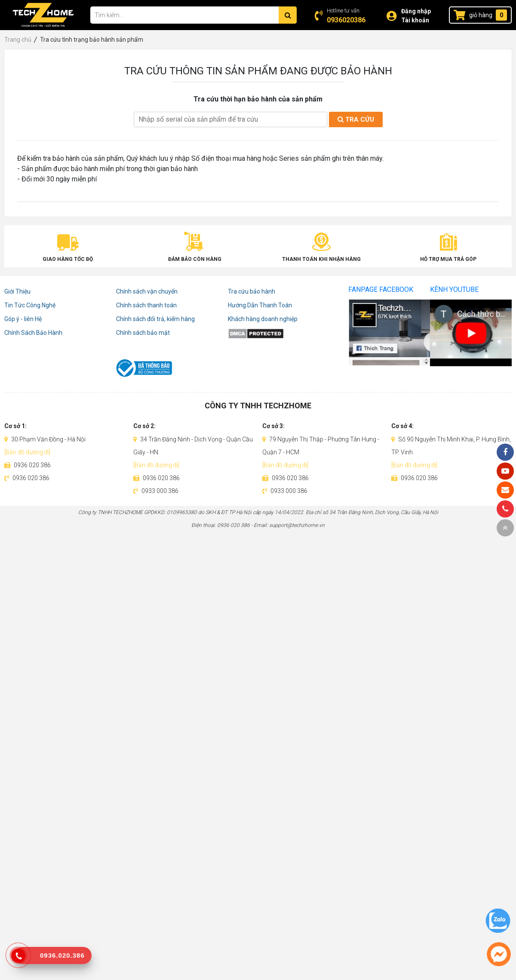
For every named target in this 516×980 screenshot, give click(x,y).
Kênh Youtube (454, 289)
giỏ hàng (481, 15)
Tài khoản (415, 20)
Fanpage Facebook (381, 289)
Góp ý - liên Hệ (23, 319)
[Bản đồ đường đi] (27, 452)
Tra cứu (356, 119)
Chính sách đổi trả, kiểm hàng (155, 319)
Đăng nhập (416, 11)
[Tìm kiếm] (288, 15)
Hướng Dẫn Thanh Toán (260, 305)
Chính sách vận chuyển (147, 291)
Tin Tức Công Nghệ (30, 305)
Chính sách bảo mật (143, 333)
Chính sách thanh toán (146, 305)
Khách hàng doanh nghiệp (263, 319)
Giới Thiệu (17, 291)
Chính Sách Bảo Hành (33, 333)
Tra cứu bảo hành (252, 291)
